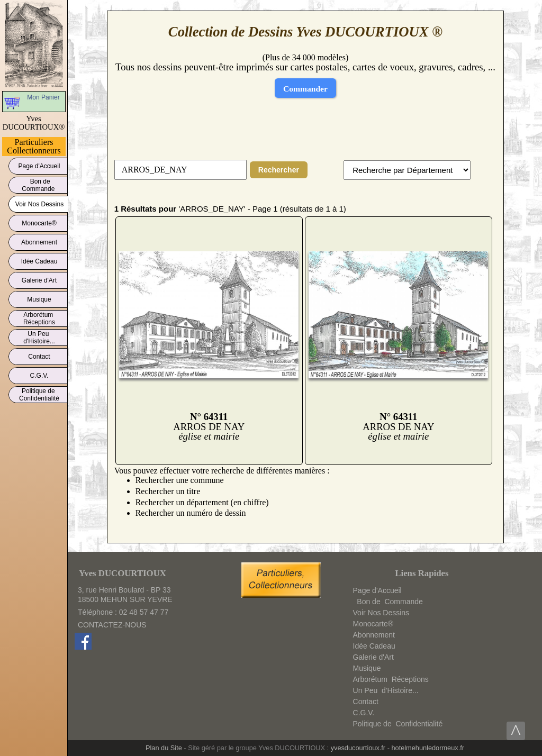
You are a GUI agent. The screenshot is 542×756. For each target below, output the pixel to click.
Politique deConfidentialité (39, 395)
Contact (39, 355)
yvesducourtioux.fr (358, 748)
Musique (39, 298)
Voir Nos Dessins (39, 202)
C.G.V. (39, 374)
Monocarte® (39, 221)
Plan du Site (164, 748)
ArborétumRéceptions (39, 318)
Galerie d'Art (39, 279)
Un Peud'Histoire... (39, 338)
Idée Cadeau (39, 259)
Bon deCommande (39, 185)
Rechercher (279, 170)
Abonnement (39, 240)
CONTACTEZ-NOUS (112, 625)
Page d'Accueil (39, 164)
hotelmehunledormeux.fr (428, 748)
